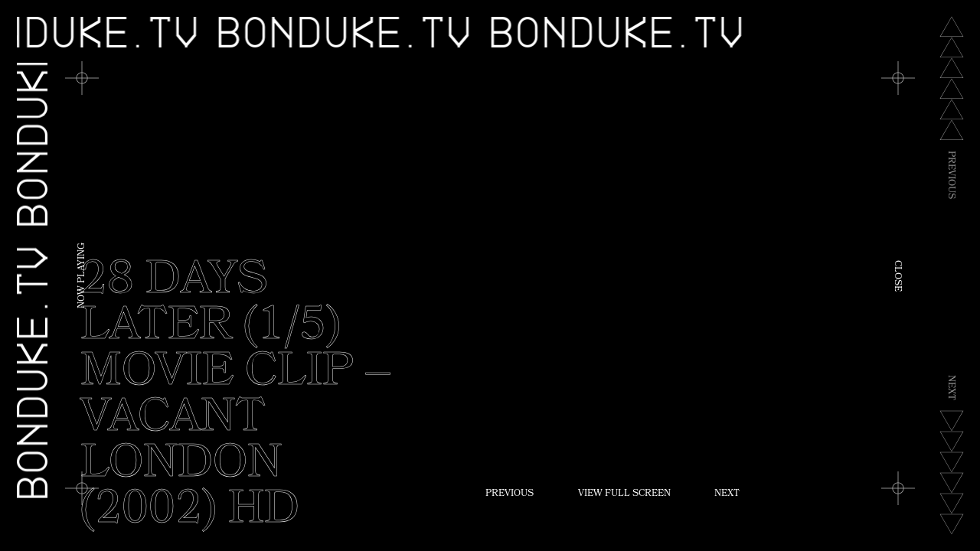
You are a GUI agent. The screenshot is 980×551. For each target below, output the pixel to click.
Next (727, 494)
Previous (510, 494)
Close (897, 276)
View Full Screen (624, 494)
